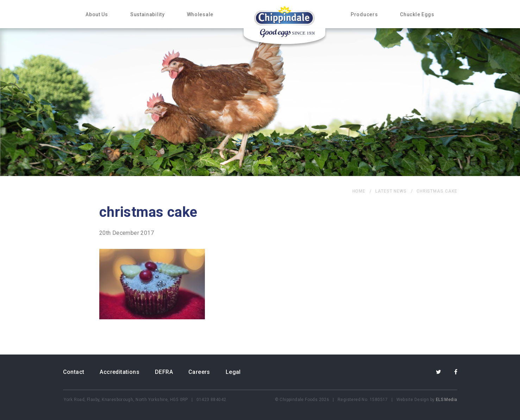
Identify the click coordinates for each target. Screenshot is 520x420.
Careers (199, 372)
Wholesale (200, 14)
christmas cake (437, 191)
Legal (233, 372)
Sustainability (148, 14)
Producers (364, 14)
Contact (74, 372)
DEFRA (164, 372)
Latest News (391, 191)
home (359, 191)
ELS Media (447, 400)
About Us (97, 14)
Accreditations (120, 372)
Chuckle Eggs (417, 14)
